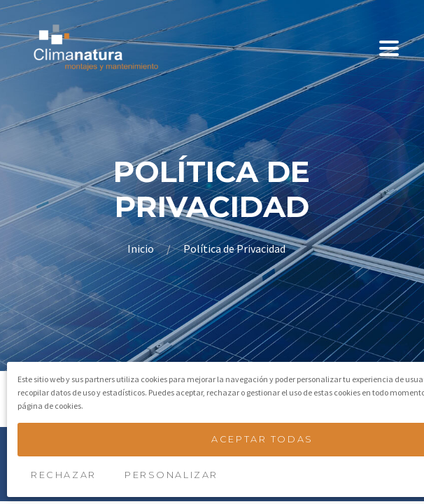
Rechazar (63, 475)
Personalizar (171, 475)
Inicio (142, 249)
